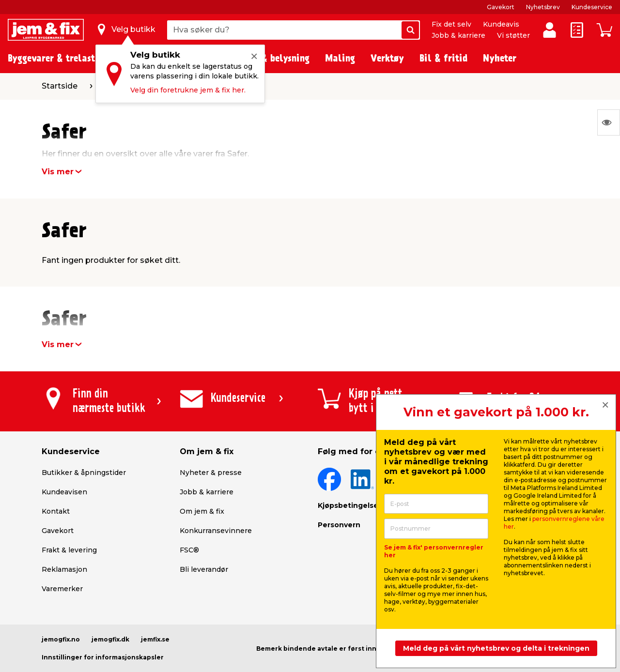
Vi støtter (513, 35)
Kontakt (56, 511)
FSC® (189, 550)
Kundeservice (592, 7)
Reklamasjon (64, 569)
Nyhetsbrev (543, 7)
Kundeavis (501, 24)
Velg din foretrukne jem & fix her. (188, 90)
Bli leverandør (204, 569)
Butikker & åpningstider (84, 473)
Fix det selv (451, 24)
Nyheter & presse (211, 473)
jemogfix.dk (110, 639)
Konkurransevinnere (216, 531)
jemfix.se (155, 639)
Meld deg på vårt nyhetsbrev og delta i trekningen (496, 648)
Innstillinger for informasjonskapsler (103, 657)
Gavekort (501, 7)
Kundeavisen (64, 492)
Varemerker (62, 589)
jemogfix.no (61, 639)
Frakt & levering (69, 550)
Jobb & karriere (458, 35)
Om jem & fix (202, 511)
